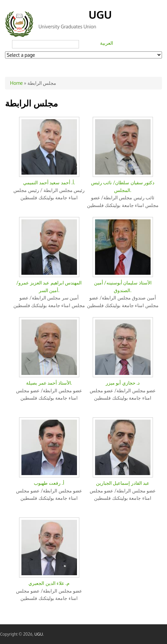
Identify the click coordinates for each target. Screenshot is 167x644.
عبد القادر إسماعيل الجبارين (123, 483)
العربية (107, 43)
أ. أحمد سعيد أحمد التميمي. (49, 182)
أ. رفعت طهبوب (49, 483)
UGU (100, 15)
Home (16, 83)
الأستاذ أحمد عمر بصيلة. (49, 383)
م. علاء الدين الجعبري (49, 583)
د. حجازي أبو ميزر (123, 383)
